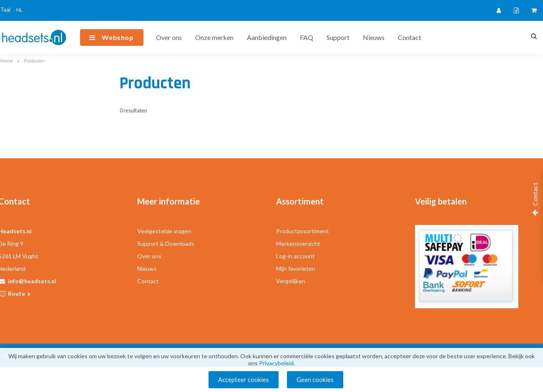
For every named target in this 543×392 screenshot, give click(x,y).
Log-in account (295, 256)
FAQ (307, 37)
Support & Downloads (166, 243)
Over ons (169, 37)
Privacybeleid (276, 363)
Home (6, 61)
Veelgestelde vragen (164, 231)
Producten (34, 61)
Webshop (118, 37)
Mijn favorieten (296, 268)
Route (20, 293)
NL (19, 10)
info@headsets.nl (32, 281)
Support (338, 37)
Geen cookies (315, 380)
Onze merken (214, 37)
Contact (410, 37)
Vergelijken (291, 281)
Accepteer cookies (244, 380)
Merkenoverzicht (298, 243)
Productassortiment (303, 231)
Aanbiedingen (267, 37)
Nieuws (374, 37)
